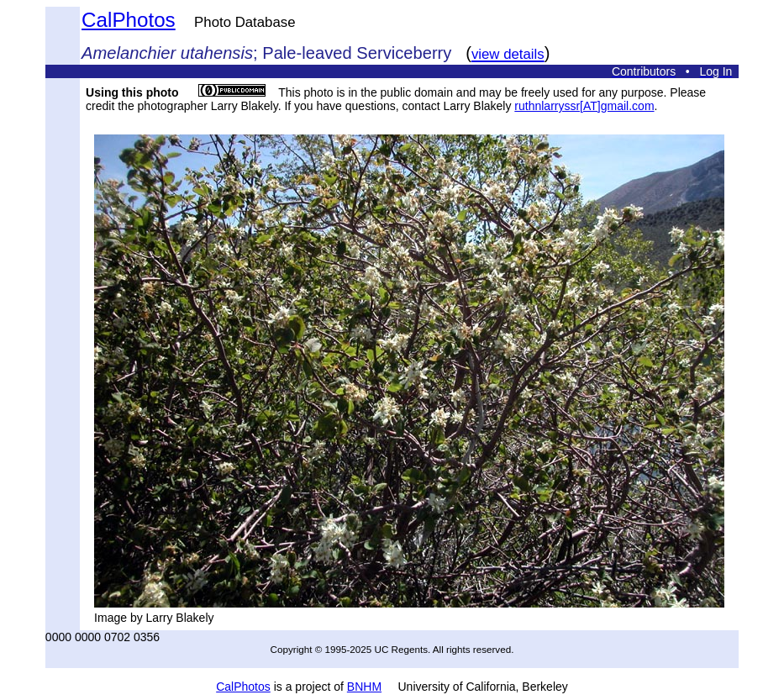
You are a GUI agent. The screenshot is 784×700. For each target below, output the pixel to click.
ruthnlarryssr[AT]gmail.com (584, 106)
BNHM (364, 687)
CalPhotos (129, 20)
